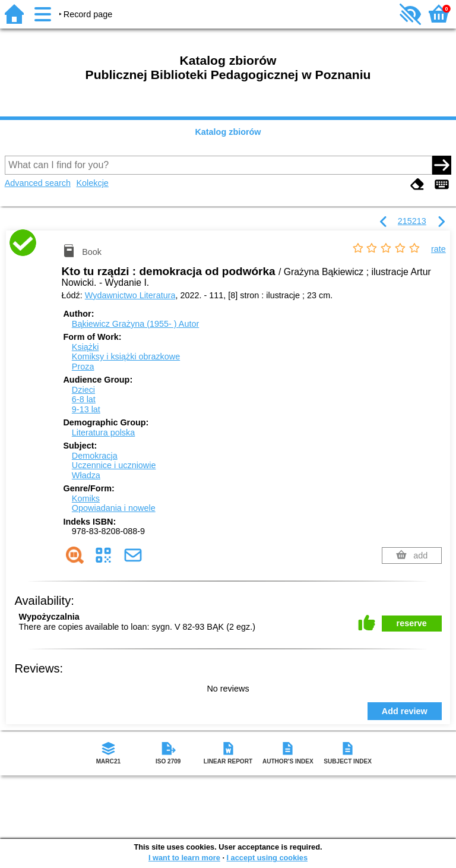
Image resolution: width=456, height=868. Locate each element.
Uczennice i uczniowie (114, 465)
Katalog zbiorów (228, 132)
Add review (405, 711)
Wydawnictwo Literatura (130, 295)
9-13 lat (86, 409)
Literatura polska (103, 433)
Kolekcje (92, 183)
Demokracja (95, 456)
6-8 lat (84, 399)
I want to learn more (184, 858)
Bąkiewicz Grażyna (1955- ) (135, 324)
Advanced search (38, 183)
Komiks (86, 498)
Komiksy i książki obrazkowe (126, 356)
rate (438, 249)
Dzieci (83, 390)
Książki (85, 347)
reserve (412, 623)
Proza (83, 367)
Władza (86, 475)
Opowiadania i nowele (114, 508)
